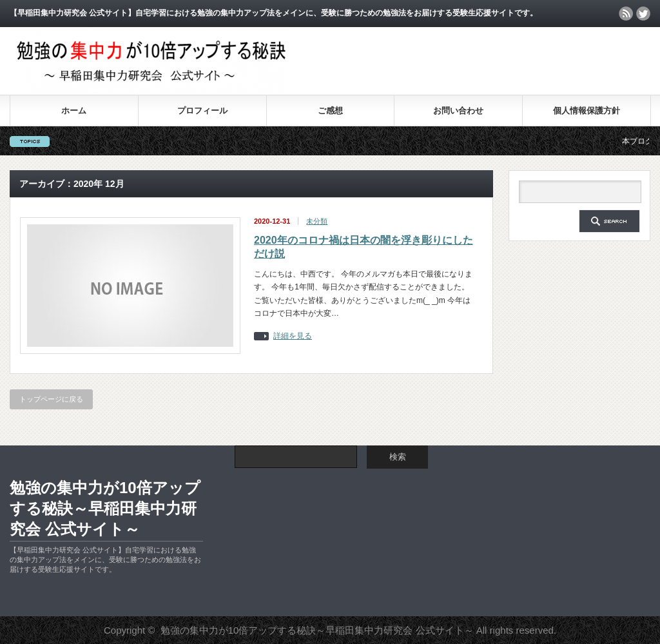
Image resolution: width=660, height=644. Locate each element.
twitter (643, 14)
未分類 (317, 221)
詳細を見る (293, 336)
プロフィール (202, 111)
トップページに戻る (51, 399)
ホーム (74, 111)
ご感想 (330, 111)
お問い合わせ (458, 111)
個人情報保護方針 (587, 111)
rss (626, 14)
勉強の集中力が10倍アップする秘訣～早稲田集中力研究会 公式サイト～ (105, 508)
